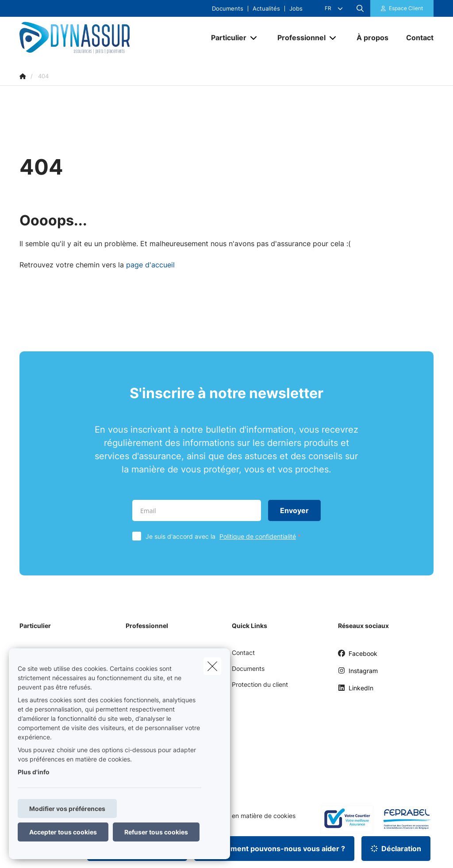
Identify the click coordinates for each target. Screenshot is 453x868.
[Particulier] (225, 38)
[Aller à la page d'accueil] (86, 38)
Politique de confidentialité (258, 536)
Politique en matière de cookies (250, 816)
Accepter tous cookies (63, 832)
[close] (212, 666)
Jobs (296, 9)
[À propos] (372, 38)
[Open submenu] (254, 38)
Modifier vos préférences (67, 809)
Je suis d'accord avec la (225, 536)
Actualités (266, 9)
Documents (228, 9)
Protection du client (260, 684)
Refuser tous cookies (156, 832)
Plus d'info (34, 772)
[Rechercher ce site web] (360, 8)
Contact (243, 653)
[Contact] (415, 38)
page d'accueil (150, 265)
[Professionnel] (298, 38)
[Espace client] (402, 8)
